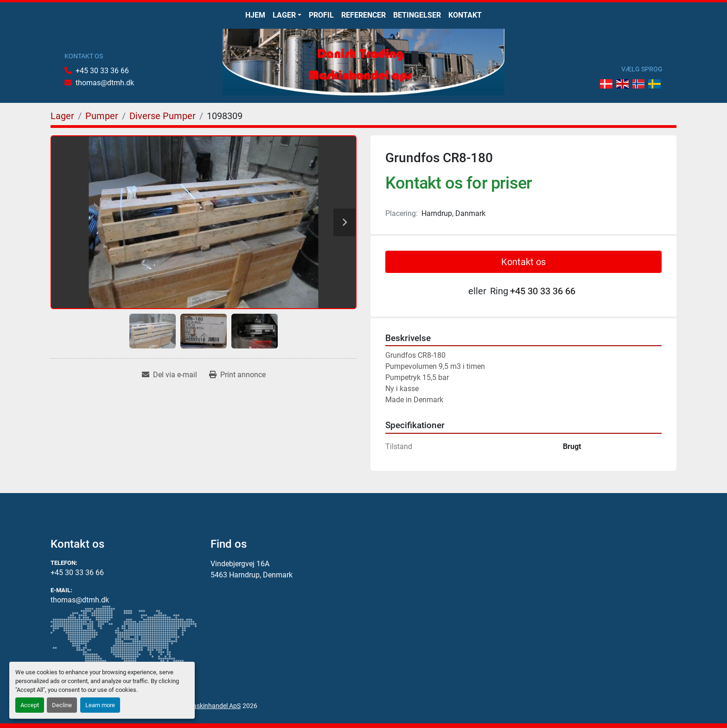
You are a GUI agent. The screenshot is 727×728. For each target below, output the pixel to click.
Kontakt (465, 15)
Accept (30, 705)
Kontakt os (523, 262)
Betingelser (417, 15)
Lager (284, 15)
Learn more (100, 705)
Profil (321, 15)
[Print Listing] (237, 375)
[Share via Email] (169, 375)
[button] (287, 15)
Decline (62, 705)
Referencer (363, 15)
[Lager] (62, 116)
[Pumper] (102, 116)
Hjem (255, 15)
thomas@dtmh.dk (105, 83)
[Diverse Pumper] (163, 116)
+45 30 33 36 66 (102, 71)
